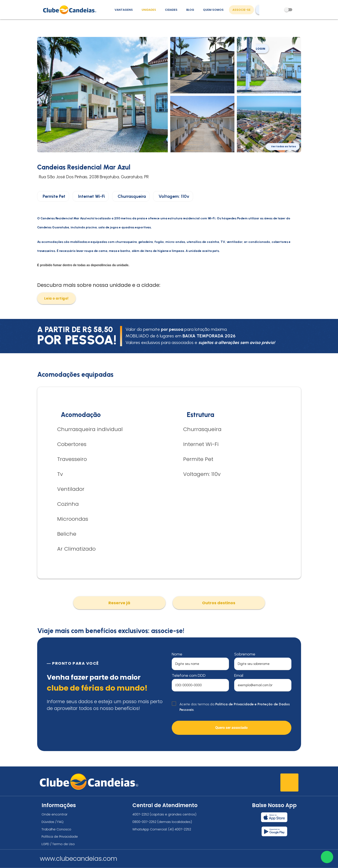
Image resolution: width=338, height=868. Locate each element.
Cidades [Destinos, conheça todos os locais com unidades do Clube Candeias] (171, 10)
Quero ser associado (231, 728)
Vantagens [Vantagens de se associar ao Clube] (124, 10)
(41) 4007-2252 (180, 829)
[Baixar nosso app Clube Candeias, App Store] (274, 817)
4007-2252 (141, 814)
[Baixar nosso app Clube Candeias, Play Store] (274, 831)
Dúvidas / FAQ (53, 822)
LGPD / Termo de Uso (58, 844)
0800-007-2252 (144, 822)
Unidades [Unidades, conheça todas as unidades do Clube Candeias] (149, 10)
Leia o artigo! (56, 298)
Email (239, 675)
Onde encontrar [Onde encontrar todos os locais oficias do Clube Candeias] (55, 814)
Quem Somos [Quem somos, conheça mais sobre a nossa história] (213, 10)
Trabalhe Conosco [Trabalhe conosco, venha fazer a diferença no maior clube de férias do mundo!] (56, 829)
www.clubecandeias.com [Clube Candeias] (79, 859)
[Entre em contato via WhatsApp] (326, 856)
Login (262, 35)
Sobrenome (245, 654)
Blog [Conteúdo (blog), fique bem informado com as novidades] (190, 10)
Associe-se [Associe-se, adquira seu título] (241, 10)
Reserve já (119, 603)
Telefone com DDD (189, 675)
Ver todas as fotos (284, 146)
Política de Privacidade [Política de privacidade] (60, 837)
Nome (177, 654)
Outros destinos (219, 603)
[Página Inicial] (71, 10)
